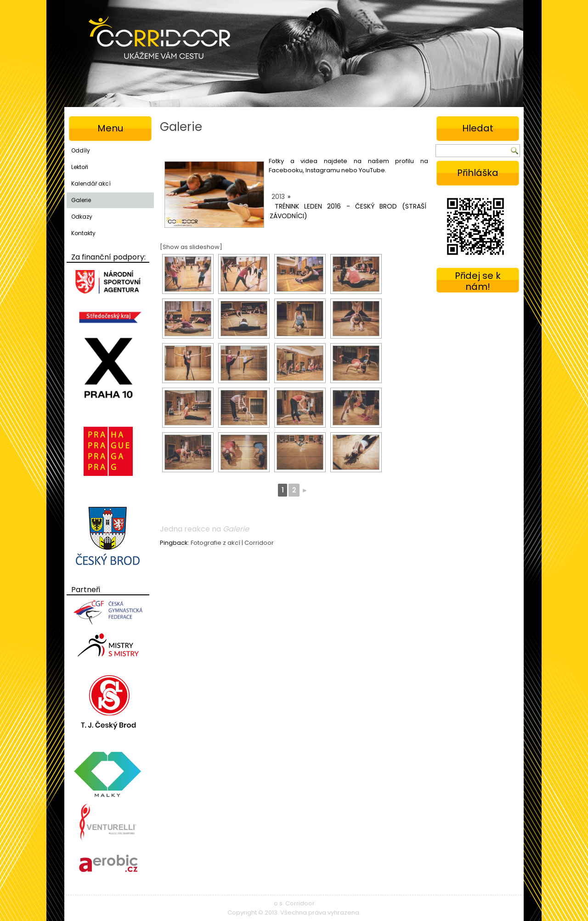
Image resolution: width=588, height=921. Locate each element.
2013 (278, 197)
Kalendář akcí (91, 184)
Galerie (81, 200)
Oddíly (81, 150)
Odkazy (82, 217)
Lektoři (80, 167)
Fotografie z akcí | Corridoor (232, 543)
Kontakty (83, 233)
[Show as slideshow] (191, 247)
